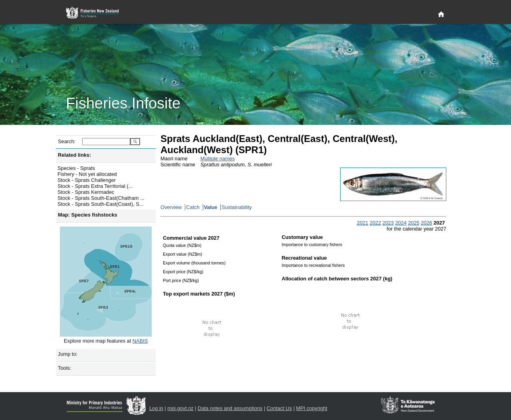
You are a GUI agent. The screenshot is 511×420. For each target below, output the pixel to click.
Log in (156, 408)
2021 (362, 223)
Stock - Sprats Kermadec (86, 192)
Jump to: (68, 354)
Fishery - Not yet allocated (87, 174)
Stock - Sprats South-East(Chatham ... (101, 198)
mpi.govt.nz (180, 408)
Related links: (74, 155)
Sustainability (237, 207)
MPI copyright (312, 408)
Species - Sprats (76, 168)
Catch (193, 207)
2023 (388, 223)
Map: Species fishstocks (88, 215)
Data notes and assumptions (230, 408)
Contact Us (279, 408)
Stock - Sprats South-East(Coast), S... (101, 204)
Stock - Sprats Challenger (87, 180)
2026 (426, 223)
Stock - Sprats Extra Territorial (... (95, 186)
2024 (401, 223)
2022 (375, 223)
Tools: (64, 368)
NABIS (140, 341)
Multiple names (218, 159)
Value (211, 207)
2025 (414, 223)
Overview (171, 207)
